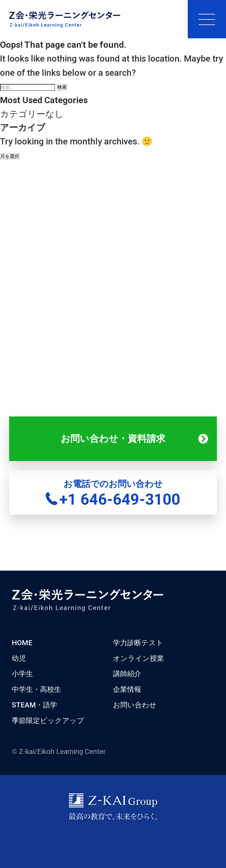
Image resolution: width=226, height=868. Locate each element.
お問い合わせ (135, 705)
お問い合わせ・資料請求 (113, 439)
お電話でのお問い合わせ (113, 494)
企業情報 (127, 689)
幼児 (19, 658)
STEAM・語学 (34, 705)
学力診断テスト (138, 643)
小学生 (22, 674)
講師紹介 (127, 674)
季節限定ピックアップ (48, 721)
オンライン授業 (138, 658)
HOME (22, 643)
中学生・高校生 (36, 689)
